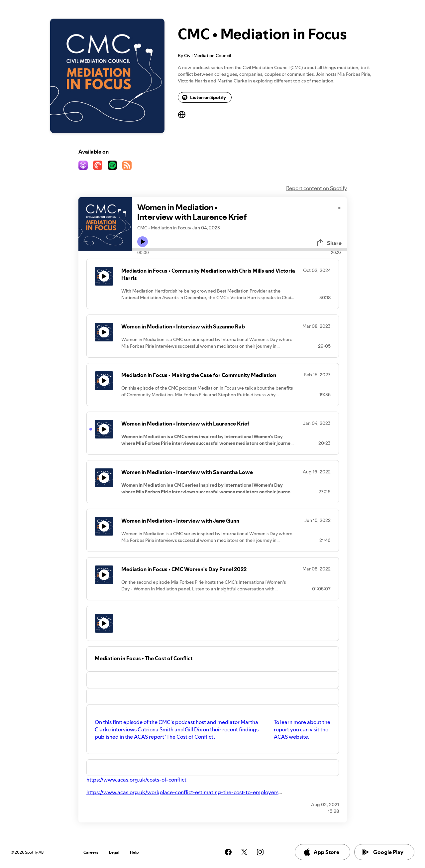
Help (134, 852)
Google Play (383, 852)
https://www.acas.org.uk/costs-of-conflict (136, 780)
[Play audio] (340, 207)
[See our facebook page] (228, 852)
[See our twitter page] (244, 852)
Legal (114, 852)
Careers (91, 852)
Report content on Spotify (317, 188)
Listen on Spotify (204, 97)
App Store (321, 852)
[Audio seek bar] (239, 249)
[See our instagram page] (260, 852)
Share (329, 243)
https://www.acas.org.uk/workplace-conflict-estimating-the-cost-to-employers (182, 792)
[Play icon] (143, 242)
